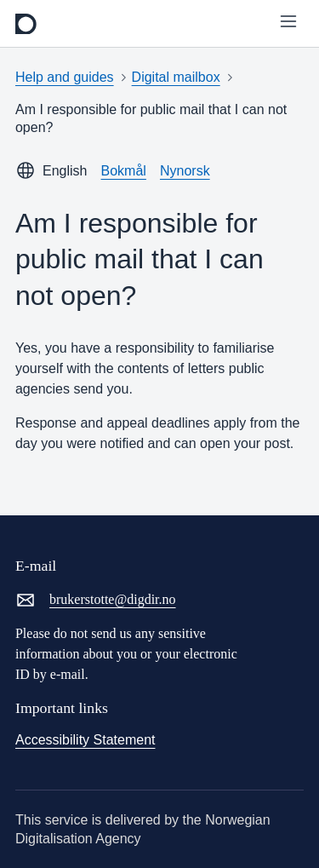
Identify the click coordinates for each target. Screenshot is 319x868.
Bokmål (124, 171)
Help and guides (65, 77)
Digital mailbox (176, 77)
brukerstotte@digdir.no (96, 600)
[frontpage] (26, 24)
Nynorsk (185, 171)
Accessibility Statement (85, 740)
